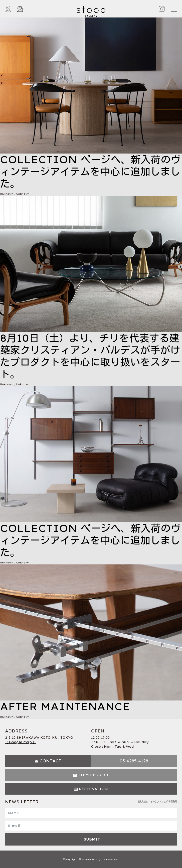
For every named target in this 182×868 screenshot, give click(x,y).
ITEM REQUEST (94, 775)
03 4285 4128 (134, 761)
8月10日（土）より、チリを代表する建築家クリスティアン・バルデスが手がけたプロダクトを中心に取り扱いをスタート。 (90, 356)
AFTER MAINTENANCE (65, 706)
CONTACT (50, 761)
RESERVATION (93, 789)
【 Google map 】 (20, 742)
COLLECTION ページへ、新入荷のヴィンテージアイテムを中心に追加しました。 (90, 172)
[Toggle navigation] (174, 9)
